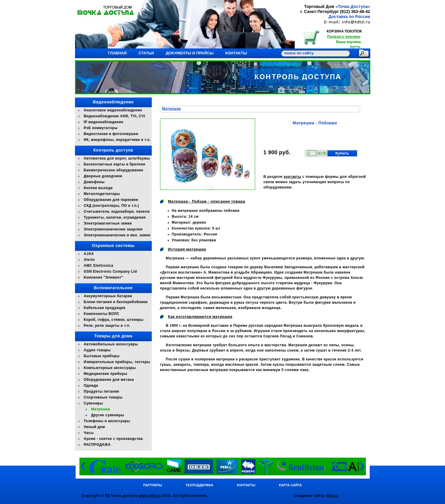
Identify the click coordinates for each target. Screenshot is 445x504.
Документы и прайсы (189, 53)
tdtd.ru (332, 496)
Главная (118, 53)
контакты (292, 177)
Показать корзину (344, 37)
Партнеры (153, 485)
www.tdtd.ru (150, 496)
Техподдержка (200, 485)
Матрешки (172, 109)
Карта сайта (290, 485)
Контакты (236, 53)
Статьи (146, 53)
